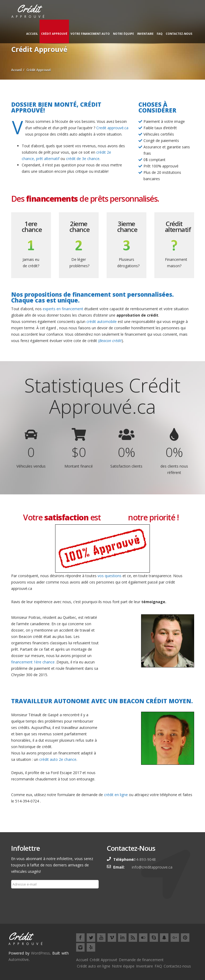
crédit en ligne (116, 795)
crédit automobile (102, 321)
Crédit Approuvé (54, 34)
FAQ (160, 34)
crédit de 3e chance (83, 159)
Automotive (19, 959)
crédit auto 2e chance (57, 759)
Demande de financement (141, 960)
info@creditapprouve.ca (152, 867)
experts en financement (62, 309)
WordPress (40, 953)
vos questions (110, 576)
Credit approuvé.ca (112, 128)
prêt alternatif (48, 159)
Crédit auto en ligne (94, 966)
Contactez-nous (179, 34)
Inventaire (145, 34)
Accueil (32, 34)
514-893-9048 (144, 859)
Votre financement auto (90, 34)
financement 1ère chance (33, 662)
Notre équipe (123, 34)
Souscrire (22, 897)
